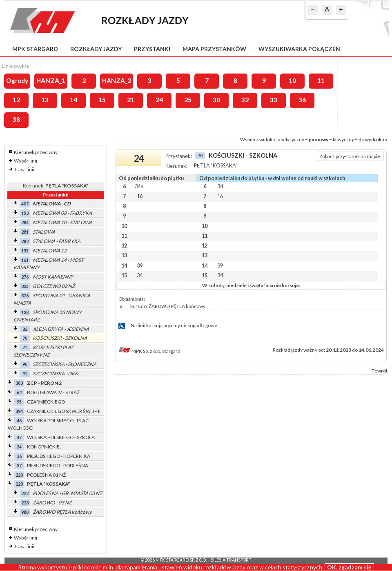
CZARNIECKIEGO (46, 402)
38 (16, 119)
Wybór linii (26, 161)
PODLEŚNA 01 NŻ (46, 475)
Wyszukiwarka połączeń (299, 49)
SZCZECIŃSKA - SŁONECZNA (65, 364)
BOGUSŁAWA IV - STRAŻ (53, 392)
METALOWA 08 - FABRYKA (62, 213)
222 (25, 493)
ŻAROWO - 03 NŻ (52, 503)
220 (19, 475)
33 (274, 100)
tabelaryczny (290, 139)
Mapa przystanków (214, 49)
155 (25, 251)
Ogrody (17, 80)
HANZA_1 (51, 80)
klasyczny (343, 139)
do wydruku (371, 139)
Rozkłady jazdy (96, 49)
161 (25, 260)
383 (19, 383)
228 (19, 484)
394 (19, 411)
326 (25, 296)
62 (19, 392)
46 (19, 420)
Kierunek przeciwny (36, 152)
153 (25, 213)
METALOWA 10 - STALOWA (62, 222)
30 (216, 100)
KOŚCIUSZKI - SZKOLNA (60, 338)
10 (292, 80)
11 (321, 80)
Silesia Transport (231, 560)
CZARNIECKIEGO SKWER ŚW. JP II (64, 411)
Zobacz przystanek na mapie (350, 156)
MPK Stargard (35, 49)
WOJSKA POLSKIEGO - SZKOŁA (61, 437)
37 (19, 465)
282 (25, 241)
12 (16, 100)
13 (45, 100)
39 (140, 265)
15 (102, 100)
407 (25, 204)
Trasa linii (24, 169)
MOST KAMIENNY (53, 277)
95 (19, 402)
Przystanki (152, 49)
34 (19, 447)
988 (25, 512)
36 (302, 100)
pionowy (318, 139)
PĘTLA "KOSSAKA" (48, 484)
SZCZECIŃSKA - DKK (55, 374)
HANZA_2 (117, 80)
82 (25, 329)
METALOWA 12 (50, 251)
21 (131, 100)
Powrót (380, 371)
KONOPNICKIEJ (44, 447)
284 (25, 222)
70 (25, 338)
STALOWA (44, 232)
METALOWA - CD (52, 204)
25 (188, 100)
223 (25, 503)
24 (159, 100)
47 (19, 437)
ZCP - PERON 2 (44, 383)
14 (73, 100)
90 (25, 364)
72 (25, 347)
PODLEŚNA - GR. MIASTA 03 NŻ (67, 493)
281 (25, 232)
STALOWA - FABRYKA (57, 241)
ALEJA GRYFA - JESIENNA (61, 329)
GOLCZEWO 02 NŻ (54, 286)
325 (25, 286)
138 (25, 312)
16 (140, 196)
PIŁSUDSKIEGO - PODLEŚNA (58, 465)
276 (25, 277)
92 (25, 374)
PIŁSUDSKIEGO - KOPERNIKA (59, 456)
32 (245, 100)
